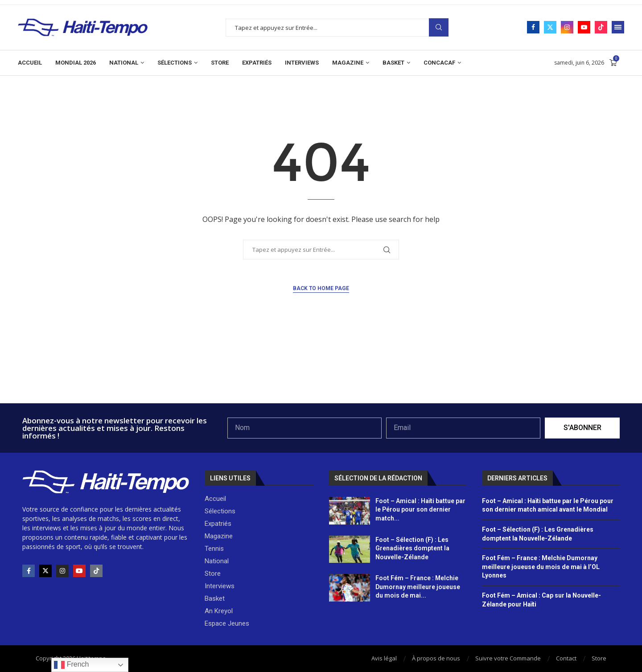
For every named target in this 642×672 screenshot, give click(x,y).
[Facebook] (533, 27)
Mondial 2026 (76, 63)
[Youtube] (584, 27)
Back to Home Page (321, 288)
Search (439, 27)
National (124, 63)
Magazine (348, 63)
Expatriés (257, 63)
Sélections (175, 63)
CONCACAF (439, 63)
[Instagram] (567, 27)
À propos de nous (436, 658)
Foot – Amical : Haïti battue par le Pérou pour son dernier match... (420, 510)
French (71, 665)
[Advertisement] (321, 379)
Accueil (30, 63)
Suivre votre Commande (508, 658)
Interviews (302, 63)
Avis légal (384, 658)
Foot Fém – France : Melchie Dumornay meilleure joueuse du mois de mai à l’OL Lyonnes (541, 567)
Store (220, 63)
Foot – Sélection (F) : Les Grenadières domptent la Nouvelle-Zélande (412, 548)
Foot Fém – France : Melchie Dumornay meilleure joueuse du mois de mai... (418, 587)
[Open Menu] (618, 27)
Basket (393, 63)
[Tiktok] (601, 27)
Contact (566, 658)
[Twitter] (550, 27)
